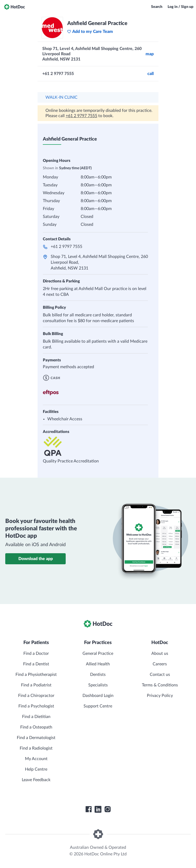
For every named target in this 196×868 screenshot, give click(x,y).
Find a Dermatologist (36, 738)
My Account (36, 759)
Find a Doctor (36, 654)
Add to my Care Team (90, 32)
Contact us (160, 675)
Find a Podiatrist (36, 685)
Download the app (36, 559)
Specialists (98, 685)
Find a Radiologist (36, 748)
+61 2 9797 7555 (81, 116)
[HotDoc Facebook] (89, 809)
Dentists (98, 675)
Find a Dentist (36, 664)
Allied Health (98, 664)
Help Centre (36, 769)
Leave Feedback (36, 780)
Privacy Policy (160, 696)
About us (160, 654)
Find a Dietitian (36, 717)
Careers (160, 664)
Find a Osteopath (36, 727)
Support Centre (98, 706)
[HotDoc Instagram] (107, 809)
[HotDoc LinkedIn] (98, 809)
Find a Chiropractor (36, 696)
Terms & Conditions (160, 685)
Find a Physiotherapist (36, 675)
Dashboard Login (98, 696)
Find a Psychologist (36, 706)
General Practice (98, 654)
